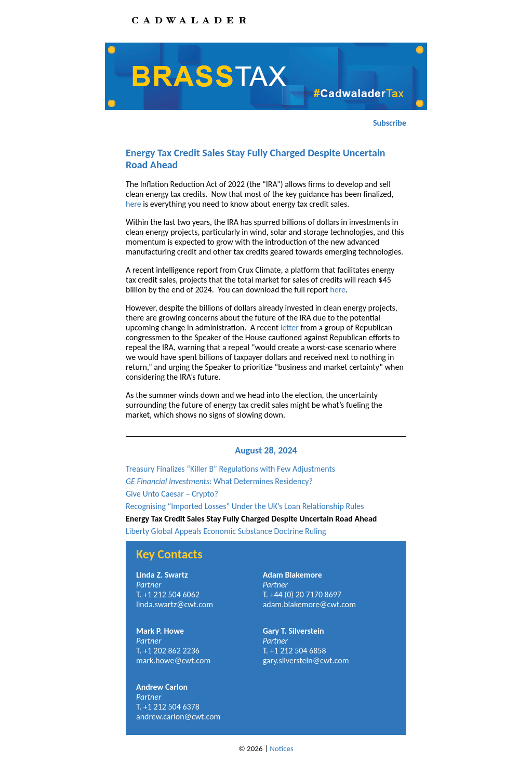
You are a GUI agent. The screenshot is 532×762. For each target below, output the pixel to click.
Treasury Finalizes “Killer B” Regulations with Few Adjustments (230, 469)
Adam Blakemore (292, 575)
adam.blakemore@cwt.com (309, 604)
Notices (282, 748)
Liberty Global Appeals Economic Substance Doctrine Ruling (226, 531)
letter (290, 327)
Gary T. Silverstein (294, 631)
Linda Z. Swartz (162, 575)
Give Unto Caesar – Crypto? (172, 494)
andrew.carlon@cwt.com (178, 717)
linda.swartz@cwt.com (175, 604)
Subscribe (390, 123)
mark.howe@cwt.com (173, 660)
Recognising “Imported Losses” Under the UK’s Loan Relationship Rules (245, 506)
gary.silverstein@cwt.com (306, 660)
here (134, 204)
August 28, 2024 (266, 450)
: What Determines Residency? (219, 481)
